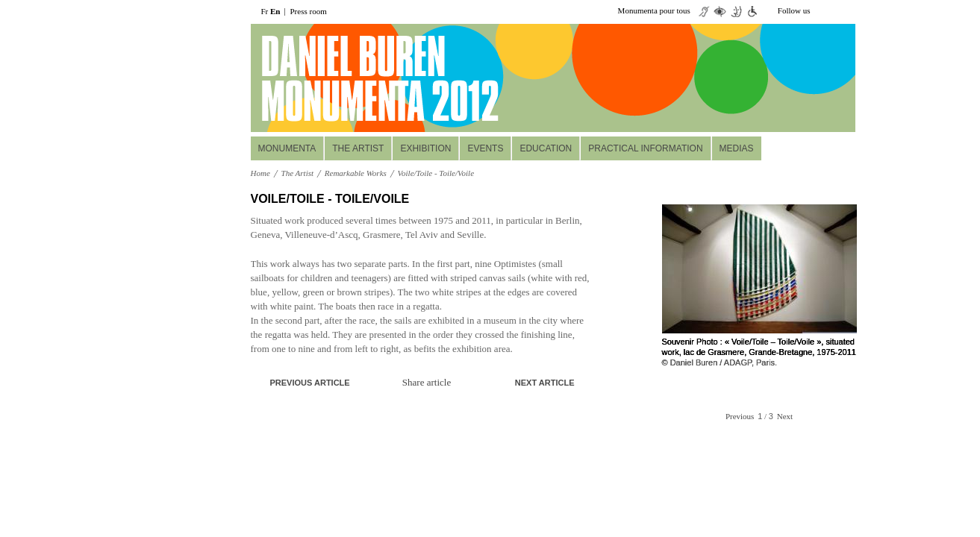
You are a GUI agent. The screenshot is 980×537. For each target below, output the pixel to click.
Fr (265, 11)
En (275, 11)
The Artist (358, 148)
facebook (846, 11)
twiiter (824, 11)
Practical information (645, 148)
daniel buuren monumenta (353, 78)
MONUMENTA (287, 148)
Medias (737, 148)
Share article (427, 382)
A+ (557, 199)
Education (546, 148)
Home (260, 173)
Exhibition (425, 148)
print (580, 200)
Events (485, 148)
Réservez (764, 113)
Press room (309, 11)
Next (785, 416)
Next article (545, 383)
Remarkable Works (356, 173)
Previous (740, 416)
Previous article (310, 383)
